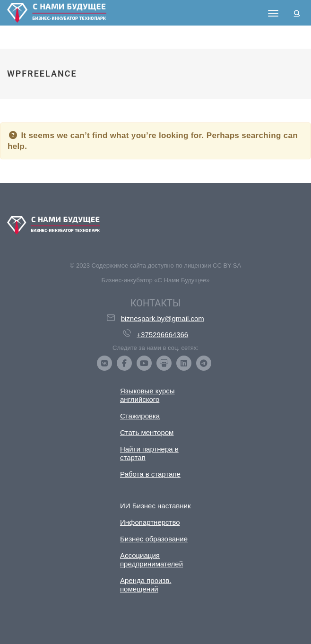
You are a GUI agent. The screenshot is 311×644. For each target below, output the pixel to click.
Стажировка (140, 416)
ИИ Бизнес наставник (155, 506)
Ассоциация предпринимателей (151, 560)
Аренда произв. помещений (146, 585)
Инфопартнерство (150, 522)
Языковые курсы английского (147, 395)
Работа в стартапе (150, 474)
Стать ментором (147, 432)
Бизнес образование (154, 539)
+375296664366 (162, 335)
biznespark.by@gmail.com (163, 318)
